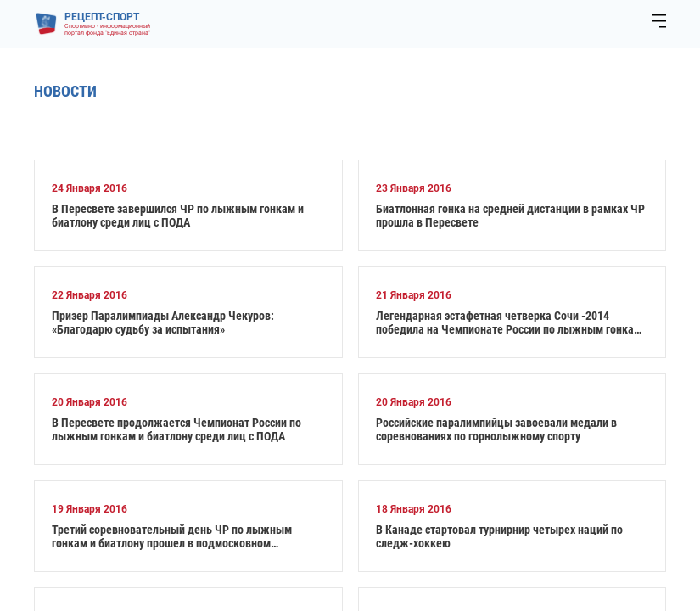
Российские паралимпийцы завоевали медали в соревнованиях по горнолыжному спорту (496, 429)
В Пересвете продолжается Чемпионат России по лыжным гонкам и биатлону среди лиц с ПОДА (176, 429)
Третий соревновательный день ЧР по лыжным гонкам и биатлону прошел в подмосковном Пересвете (172, 536)
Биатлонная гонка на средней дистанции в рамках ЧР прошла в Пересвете (510, 216)
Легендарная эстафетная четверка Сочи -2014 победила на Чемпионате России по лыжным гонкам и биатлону (509, 322)
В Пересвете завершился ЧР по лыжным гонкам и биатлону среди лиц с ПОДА (178, 216)
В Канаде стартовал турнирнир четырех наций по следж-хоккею (499, 536)
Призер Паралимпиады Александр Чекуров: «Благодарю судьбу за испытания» (163, 322)
